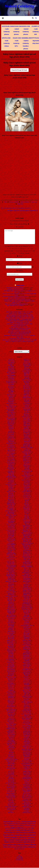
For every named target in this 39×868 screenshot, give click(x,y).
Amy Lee (11, 430)
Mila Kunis (26, 568)
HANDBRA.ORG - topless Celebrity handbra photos (27, 43)
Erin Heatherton (11, 684)
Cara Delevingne (11, 533)
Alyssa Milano (11, 410)
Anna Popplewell (11, 450)
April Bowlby (11, 465)
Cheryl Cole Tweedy (11, 566)
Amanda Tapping (11, 419)
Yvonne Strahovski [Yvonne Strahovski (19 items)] (19, 848)
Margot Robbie (26, 531)
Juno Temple (27, 391)
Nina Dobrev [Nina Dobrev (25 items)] (19, 842)
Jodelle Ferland (27, 363)
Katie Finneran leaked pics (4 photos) (15, 287)
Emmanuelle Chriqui (11, 677)
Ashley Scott (11, 474)
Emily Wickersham (11, 671)
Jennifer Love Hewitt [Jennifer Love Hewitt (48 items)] (17, 832)
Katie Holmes (27, 424)
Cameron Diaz (11, 519)
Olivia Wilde (26, 634)
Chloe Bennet (11, 568)
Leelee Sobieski (27, 490)
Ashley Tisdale (11, 475)
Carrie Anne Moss (11, 540)
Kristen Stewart (26, 457)
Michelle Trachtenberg (26, 566)
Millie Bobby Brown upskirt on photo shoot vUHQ (19, 332)
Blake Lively (11, 497)
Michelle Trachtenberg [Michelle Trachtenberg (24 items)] (16, 840)
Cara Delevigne (11, 531)
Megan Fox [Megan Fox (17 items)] (6, 840)
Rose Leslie (27, 686)
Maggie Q (27, 524)
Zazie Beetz (27, 805)
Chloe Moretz (11, 571)
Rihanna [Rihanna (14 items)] (33, 842)
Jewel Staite (27, 360)
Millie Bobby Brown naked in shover (19, 326)
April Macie (11, 466)
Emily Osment (11, 665)
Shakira (27, 724)
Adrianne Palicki (11, 371)
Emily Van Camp (11, 668)
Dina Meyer (11, 630)
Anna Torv (11, 455)
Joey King (27, 368)
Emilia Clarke (11, 658)
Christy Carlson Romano (11, 581)
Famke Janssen (11, 696)
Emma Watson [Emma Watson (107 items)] (18, 827)
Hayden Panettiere (11, 728)
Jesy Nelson (11, 812)
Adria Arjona (11, 368)
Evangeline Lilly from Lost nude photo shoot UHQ (23, 210)
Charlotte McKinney (11, 565)
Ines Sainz (11, 749)
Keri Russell (27, 441)
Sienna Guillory (27, 734)
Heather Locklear (11, 734)
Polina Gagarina (27, 653)
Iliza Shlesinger (11, 747)
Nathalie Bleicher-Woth (27, 608)
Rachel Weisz (27, 664)
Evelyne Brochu (11, 694)
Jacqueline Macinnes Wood (11, 759)
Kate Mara (27, 412)
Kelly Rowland (27, 438)
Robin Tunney (27, 680)
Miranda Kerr (27, 577)
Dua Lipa (11, 634)
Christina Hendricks (11, 575)
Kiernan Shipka (27, 444)
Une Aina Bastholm (27, 789)
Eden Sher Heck (11, 636)
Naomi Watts (27, 597)
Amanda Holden (11, 415)
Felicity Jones (11, 697)
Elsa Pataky (11, 656)
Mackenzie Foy (27, 521)
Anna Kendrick (11, 446)
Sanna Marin (27, 699)
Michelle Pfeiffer (27, 563)
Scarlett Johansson (26, 718)
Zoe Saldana (27, 809)
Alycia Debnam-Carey (11, 406)
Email (20, 263)
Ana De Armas (11, 432)
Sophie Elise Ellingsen (27, 749)
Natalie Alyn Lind (27, 600)
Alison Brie (11, 399)
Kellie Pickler (27, 435)
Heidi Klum (11, 737)
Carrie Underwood (11, 544)
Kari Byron (27, 402)
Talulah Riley (27, 767)
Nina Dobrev (26, 624)
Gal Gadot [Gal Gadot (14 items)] (13, 830)
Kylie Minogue (27, 465)
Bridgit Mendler (11, 505)
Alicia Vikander (11, 396)
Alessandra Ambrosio (11, 381)
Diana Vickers (11, 624)
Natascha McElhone (27, 605)
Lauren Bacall (27, 483)
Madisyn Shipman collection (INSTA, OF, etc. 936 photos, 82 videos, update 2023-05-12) (19, 301)
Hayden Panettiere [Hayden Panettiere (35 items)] (22, 830)
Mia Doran (27, 561)
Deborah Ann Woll (11, 615)
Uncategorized (26, 787)
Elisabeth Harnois (11, 641)
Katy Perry (26, 428)
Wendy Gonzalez (27, 795)
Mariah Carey (27, 537)
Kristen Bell (27, 455)
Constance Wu (11, 590)
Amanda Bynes (11, 413)
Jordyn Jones (27, 372)
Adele (11, 365)
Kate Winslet (27, 415)
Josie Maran (27, 375)
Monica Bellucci (27, 587)
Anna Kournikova (11, 447)
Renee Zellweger (27, 672)
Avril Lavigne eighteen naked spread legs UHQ (19, 328)
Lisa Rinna (27, 512)
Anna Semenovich (11, 453)
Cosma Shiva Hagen (11, 591)
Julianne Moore (27, 388)
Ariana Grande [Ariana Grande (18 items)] (20, 823)
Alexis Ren (11, 385)
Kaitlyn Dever (27, 394)
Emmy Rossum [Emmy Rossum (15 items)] (27, 828)
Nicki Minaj (27, 614)
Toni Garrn (27, 783)
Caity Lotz (11, 518)
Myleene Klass (27, 594)
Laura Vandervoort (26, 480)
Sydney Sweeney (27, 765)
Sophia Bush (27, 744)
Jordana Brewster (27, 371)
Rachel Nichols (27, 659)
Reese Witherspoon (27, 669)
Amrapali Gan (11, 425)
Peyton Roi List (27, 647)
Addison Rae (11, 363)
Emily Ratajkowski (11, 666)
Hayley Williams (11, 731)
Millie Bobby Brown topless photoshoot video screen (19, 320)
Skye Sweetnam (27, 739)
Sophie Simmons (27, 753)
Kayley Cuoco (27, 431)
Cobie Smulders (11, 589)
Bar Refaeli (11, 481)
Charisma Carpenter (11, 558)
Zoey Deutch (27, 811)
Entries (19, 856)
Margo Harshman (27, 530)
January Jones (11, 772)
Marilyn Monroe (27, 540)
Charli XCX (11, 559)
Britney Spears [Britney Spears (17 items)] (27, 823)
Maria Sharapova (27, 535)
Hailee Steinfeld (11, 721)
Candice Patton (11, 528)
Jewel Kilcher (27, 359)
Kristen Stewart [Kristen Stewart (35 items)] (22, 837)
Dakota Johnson (11, 600)
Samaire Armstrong (27, 696)
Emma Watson (10, 675)
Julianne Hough (27, 387)
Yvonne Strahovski (26, 803)
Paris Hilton (27, 638)
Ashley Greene (11, 472)
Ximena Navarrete (27, 800)
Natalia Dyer (27, 599)
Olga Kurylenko (27, 627)
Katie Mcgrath (27, 425)
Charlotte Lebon (11, 563)
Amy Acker (11, 427)
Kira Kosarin (27, 449)
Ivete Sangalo (11, 756)
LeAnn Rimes (27, 488)
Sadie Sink (27, 693)
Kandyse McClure (27, 397)
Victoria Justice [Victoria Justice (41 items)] (31, 847)
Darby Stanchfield (11, 611)
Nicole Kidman (27, 616)
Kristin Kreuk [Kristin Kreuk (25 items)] (31, 837)
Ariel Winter (11, 469)
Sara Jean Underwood (27, 702)
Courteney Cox (11, 594)
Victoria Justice (26, 793)
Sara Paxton (27, 703)
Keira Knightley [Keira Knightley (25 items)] (13, 837)
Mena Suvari (27, 559)
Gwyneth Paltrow (11, 719)
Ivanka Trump (11, 755)
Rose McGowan (27, 687)
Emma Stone (11, 674)
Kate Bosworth (27, 409)
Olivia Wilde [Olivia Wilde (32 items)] (27, 842)
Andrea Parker (11, 434)
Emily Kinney (11, 664)
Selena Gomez (26, 719)
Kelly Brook (27, 437)
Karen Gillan (27, 400)
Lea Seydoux (27, 486)
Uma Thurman (27, 786)
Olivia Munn (27, 631)
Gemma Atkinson (11, 706)
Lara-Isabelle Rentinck (27, 471)
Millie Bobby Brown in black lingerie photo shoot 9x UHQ (20, 315)
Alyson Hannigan (11, 408)
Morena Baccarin (27, 590)
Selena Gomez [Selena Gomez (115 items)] (30, 844)
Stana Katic (26, 759)
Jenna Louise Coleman (11, 783)
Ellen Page (11, 653)
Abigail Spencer (11, 362)
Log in (19, 855)
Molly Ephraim (27, 584)
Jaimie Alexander (11, 764)
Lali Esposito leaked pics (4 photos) (15, 289)
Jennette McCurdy (11, 786)
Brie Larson (11, 506)
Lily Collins (27, 503)
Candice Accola (11, 527)
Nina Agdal (27, 622)
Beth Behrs (11, 488)
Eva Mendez (11, 690)
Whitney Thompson (27, 798)
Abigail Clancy (11, 360)
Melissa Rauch (26, 558)
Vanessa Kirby (27, 792)
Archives (11, 351)
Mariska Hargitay (27, 541)
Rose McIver (27, 689)
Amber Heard (11, 424)
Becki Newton (11, 486)
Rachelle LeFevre (27, 665)
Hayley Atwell (11, 730)
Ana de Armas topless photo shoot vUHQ (19, 334)
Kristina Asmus (27, 460)
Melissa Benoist (27, 553)
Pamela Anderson (27, 637)
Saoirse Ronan (27, 700)
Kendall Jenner (27, 440)
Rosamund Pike (27, 681)
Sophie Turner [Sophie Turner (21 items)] (7, 847)
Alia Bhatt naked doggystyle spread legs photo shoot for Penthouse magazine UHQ (19, 336)
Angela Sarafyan (11, 435)
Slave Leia (27, 740)
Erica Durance (11, 683)
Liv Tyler (27, 513)
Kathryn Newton (27, 421)
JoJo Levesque (27, 369)
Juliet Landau (27, 390)
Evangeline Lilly (11, 693)
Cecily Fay (11, 556)
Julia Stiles (27, 382)
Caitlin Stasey (11, 516)
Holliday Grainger (11, 742)
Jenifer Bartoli (11, 778)
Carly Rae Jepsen (11, 538)
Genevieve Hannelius (11, 709)
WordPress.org (19, 859)
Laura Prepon (27, 478)
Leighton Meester (27, 491)
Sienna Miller (27, 736)
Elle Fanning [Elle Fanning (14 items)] (32, 825)
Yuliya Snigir (27, 802)
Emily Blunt (11, 661)
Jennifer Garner (11, 792)
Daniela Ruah (11, 605)
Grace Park (11, 717)
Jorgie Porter (27, 374)
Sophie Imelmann (27, 750)
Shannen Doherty (27, 725)
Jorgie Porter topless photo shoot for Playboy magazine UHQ (20, 341)
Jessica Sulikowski (11, 809)
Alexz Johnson (11, 387)
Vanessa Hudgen (26, 790)
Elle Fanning (11, 652)
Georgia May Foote (11, 711)
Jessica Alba (11, 800)
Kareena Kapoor (27, 399)
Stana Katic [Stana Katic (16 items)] (14, 847)
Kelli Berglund (27, 434)
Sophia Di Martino (27, 746)
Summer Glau (26, 762)
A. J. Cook (11, 359)
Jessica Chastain (11, 803)
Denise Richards (11, 622)
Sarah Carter (27, 705)
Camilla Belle (11, 522)
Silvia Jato (27, 737)
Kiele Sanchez (27, 443)
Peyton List (27, 646)
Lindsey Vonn (27, 509)
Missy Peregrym (27, 581)
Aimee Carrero (11, 374)
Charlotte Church (11, 562)
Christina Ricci (11, 578)
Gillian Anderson (11, 714)
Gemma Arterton (11, 705)
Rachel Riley (27, 661)
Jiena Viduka (27, 362)
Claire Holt (11, 587)
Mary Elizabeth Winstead (27, 543)
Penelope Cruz (27, 643)
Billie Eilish (11, 493)
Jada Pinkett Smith (11, 761)
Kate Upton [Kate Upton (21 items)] (29, 835)
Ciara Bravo (11, 583)
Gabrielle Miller (11, 702)
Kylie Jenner (27, 463)
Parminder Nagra (27, 640)
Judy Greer (27, 377)
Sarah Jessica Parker (27, 711)
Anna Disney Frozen (11, 443)
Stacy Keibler (27, 758)
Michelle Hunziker (27, 562)
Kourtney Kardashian (27, 452)
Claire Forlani (11, 586)
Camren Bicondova (11, 524)
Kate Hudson (27, 410)
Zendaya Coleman (27, 806)
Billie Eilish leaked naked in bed (19, 325)
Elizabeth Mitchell (11, 650)
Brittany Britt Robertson (11, 511)
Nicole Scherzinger (27, 618)
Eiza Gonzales (11, 637)
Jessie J (11, 811)
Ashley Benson (11, 471)
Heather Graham (11, 733)
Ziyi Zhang (27, 808)
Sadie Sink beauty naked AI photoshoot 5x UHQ (20, 313)
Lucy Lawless (27, 518)
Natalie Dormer (27, 602)
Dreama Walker (11, 633)
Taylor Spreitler (27, 774)
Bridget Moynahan (11, 503)
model (27, 583)
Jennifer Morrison (11, 798)
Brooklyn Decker (11, 513)
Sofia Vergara (27, 743)
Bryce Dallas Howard (11, 515)
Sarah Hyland (26, 709)
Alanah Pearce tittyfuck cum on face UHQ (20, 322)
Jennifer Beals (11, 789)
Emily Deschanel (11, 662)
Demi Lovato (11, 619)
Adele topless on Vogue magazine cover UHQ (19, 338)
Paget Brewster (27, 636)
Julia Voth (27, 384)
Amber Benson (11, 422)
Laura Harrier (27, 474)
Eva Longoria (11, 689)
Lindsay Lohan (26, 508)
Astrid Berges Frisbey (11, 477)
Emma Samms (11, 672)
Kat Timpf (27, 406)
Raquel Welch (27, 666)
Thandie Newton (27, 777)
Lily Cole (27, 502)
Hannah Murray (11, 725)
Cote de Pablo (11, 593)
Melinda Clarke (27, 552)
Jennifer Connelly (11, 790)
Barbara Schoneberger (11, 484)
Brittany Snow (11, 512)
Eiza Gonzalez (11, 638)
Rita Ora (27, 678)
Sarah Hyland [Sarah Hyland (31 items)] (7, 844)
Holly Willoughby (11, 744)
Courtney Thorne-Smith (11, 596)
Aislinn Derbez (11, 378)
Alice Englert (11, 391)
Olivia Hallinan (27, 628)
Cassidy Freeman (11, 546)
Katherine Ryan (27, 419)
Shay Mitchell (27, 730)
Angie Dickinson (11, 438)
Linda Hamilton (27, 506)
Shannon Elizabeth (27, 727)
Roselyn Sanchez (27, 690)
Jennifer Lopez (11, 795)
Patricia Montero (27, 641)
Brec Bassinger (11, 502)
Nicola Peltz (27, 615)
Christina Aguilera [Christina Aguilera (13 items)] (12, 825)
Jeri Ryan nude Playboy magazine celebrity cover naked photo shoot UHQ (20, 340)
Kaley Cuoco (34, 202)
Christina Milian (11, 577)
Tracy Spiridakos (27, 784)
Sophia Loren (27, 747)
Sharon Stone (27, 728)
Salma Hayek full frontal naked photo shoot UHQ (20, 331)
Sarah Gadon (27, 708)
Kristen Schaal (27, 456)
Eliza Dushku (11, 646)
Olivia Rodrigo (27, 633)
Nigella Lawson (27, 619)
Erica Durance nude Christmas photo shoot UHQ (16, 208)
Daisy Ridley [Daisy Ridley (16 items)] (19, 825)
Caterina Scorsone (11, 549)
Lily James (27, 505)
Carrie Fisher (11, 541)
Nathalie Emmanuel (27, 609)
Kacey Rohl (27, 393)
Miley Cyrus (26, 569)
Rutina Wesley (27, 692)
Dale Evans (11, 602)
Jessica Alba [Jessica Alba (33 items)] (28, 832)
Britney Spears (11, 508)
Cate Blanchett (11, 547)
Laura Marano (27, 477)
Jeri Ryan (11, 799)
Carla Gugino (11, 537)
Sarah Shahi (27, 715)
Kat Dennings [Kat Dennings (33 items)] (13, 835)
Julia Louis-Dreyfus (27, 380)
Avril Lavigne (11, 480)
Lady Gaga (27, 468)
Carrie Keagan (11, 543)
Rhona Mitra (27, 674)
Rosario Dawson (27, 683)
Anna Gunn (11, 444)
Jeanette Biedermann (11, 775)
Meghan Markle (27, 550)
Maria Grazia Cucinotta (27, 533)
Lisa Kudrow (27, 511)
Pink (27, 650)
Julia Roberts (27, 381)
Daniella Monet (11, 606)
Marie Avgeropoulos (27, 538)
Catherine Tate (11, 552)
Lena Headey (27, 493)
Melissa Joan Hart (27, 556)
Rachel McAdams (27, 658)
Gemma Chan (11, 708)
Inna (11, 750)
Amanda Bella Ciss (11, 412)
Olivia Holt (27, 630)
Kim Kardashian (27, 446)
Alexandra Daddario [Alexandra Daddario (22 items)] (9, 821)
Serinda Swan (27, 721)
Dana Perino (11, 603)
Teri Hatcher (27, 775)
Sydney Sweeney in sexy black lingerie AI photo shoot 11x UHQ (20, 318)
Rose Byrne (27, 684)
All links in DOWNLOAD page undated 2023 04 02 (17, 304)
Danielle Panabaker (11, 609)
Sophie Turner (26, 755)
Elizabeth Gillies (11, 649)
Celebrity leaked (20, 285)
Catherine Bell (11, 550)
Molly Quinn (26, 586)
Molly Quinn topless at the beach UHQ (20, 329)
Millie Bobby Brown (27, 572)
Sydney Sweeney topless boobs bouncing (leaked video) (20, 323)
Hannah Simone (11, 727)
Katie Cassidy (27, 422)
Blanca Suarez (11, 499)
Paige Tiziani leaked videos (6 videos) (15, 305)
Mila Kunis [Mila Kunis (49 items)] (26, 839)
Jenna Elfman (11, 780)
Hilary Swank (11, 740)
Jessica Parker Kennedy (11, 806)
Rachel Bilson (26, 656)
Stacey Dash (27, 756)
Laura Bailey (27, 472)
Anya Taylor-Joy (11, 463)
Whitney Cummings (27, 796)
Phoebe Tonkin (27, 649)
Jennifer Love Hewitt (11, 796)
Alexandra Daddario (11, 382)
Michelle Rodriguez (27, 565)
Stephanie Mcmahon (27, 761)
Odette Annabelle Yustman (27, 625)
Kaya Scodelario (27, 430)
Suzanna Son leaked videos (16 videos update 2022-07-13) (17, 299)
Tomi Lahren (27, 781)
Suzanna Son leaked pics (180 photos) (17, 298)
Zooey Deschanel (26, 812)
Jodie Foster (27, 366)
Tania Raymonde (27, 768)
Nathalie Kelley (27, 611)
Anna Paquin (11, 449)
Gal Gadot (11, 703)
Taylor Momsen (27, 772)
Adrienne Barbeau (11, 372)
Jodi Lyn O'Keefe (27, 365)
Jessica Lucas (11, 805)
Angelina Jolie (11, 437)
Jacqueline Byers (11, 758)
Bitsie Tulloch (11, 496)
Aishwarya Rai (11, 377)
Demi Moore (11, 621)
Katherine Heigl (27, 418)
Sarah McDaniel (27, 712)
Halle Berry (11, 722)
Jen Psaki (11, 777)
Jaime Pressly (11, 762)
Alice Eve (11, 393)
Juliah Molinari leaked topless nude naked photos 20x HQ (19, 319)
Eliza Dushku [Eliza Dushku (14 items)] (26, 825)
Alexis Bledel (11, 384)
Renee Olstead (27, 671)
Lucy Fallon (27, 515)
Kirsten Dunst (27, 450)
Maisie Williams (26, 525)
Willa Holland (26, 799)
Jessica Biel (11, 802)
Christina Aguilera (11, 574)
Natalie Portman (26, 603)
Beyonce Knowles (11, 491)
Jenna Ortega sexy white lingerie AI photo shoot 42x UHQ (19, 312)
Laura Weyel (27, 481)
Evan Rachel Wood (11, 692)
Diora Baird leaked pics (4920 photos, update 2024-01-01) (16, 296)
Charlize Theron (11, 561)
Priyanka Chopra (27, 655)
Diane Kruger (11, 625)
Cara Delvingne (11, 534)
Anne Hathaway (11, 459)
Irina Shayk (11, 752)
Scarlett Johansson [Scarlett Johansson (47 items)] (18, 844)
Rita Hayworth (27, 677)
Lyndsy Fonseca (27, 519)
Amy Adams (11, 428)
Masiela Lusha (27, 547)
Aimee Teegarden (11, 375)
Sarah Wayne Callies (27, 717)
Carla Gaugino (11, 535)
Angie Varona (11, 441)
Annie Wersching (11, 460)
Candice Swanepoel (11, 530)
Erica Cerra (11, 681)
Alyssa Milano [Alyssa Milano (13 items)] (18, 821)
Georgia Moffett (11, 712)
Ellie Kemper (11, 655)
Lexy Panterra (27, 497)
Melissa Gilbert (27, 555)
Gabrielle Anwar (11, 700)
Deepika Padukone (11, 616)
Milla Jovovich (27, 571)
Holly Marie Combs (11, 743)
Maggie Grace (27, 522)
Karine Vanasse (27, 403)
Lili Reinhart (27, 499)
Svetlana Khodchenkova (27, 764)
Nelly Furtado (27, 612)
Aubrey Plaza (11, 478)
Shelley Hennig (27, 731)
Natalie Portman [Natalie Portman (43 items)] (10, 842)
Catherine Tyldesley (11, 553)
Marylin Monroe (27, 546)
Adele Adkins (11, 366)
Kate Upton (26, 413)
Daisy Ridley (11, 597)
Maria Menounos (27, 534)
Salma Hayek (27, 694)
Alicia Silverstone (11, 394)
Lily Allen (27, 500)
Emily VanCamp (11, 669)
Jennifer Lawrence (11, 793)
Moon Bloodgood (27, 589)
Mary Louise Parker (27, 544)
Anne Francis (11, 457)
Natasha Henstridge (27, 606)
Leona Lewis (27, 494)
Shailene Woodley (27, 722)
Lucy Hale (27, 516)
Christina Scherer (11, 580)
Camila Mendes (11, 521)
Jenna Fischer (11, 781)
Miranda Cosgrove (27, 575)
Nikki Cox (27, 621)
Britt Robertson (11, 509)
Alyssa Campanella (11, 409)
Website (19, 270)
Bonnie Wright (11, 500)
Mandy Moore (27, 528)
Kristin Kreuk (26, 459)
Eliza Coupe (11, 644)
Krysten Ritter (27, 462)
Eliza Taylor (11, 647)
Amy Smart (11, 431)
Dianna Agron (11, 628)
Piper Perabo (27, 652)
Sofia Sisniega (27, 742)
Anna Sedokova (11, 452)
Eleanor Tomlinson (11, 640)
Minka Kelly (27, 574)
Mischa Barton (27, 580)
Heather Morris (11, 736)
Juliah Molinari (27, 385)
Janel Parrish (11, 771)
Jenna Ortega (11, 784)
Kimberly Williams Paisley (27, 447)
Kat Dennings (26, 405)
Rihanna (26, 675)
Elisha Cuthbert (11, 643)
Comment (19, 227)
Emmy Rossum (11, 678)
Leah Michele (27, 487)
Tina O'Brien (27, 780)
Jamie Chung (11, 767)
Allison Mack (11, 402)
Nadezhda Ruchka (27, 596)
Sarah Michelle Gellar (26, 714)
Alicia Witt (11, 397)
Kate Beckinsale (26, 408)
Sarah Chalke (27, 706)
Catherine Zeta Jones (11, 555)
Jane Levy (11, 769)
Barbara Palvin (11, 483)
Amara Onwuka (11, 421)
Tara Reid (27, 769)
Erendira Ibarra (11, 680)
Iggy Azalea (11, 746)
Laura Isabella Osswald (27, 475)
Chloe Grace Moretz (11, 569)
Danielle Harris (11, 608)
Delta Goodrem (11, 618)
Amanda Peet (11, 416)
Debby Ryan (11, 614)
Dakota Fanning (11, 599)
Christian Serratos (11, 572)
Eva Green (11, 687)
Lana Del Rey (27, 469)
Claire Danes (11, 584)
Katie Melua (27, 427)
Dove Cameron (11, 631)
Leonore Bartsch (27, 496)
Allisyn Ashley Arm (11, 403)
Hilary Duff (11, 739)
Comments (19, 858)
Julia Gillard (27, 378)
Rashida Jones (27, 668)
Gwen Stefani (11, 718)
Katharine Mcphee (27, 416)
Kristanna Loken (27, 453)
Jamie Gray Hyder (11, 768)
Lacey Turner (27, 466)
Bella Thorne (11, 487)
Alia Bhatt (11, 390)
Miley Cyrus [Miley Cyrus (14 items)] (33, 840)
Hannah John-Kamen (11, 724)
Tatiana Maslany (27, 771)
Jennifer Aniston (11, 787)
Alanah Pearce (11, 380)
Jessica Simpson (11, 808)
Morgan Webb (27, 593)
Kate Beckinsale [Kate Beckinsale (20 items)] (21, 835)
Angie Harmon (11, 440)
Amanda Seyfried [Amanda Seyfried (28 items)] (26, 821)
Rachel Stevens (27, 662)
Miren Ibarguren (27, 578)
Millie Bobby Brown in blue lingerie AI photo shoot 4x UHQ (20, 316)
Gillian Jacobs (11, 715)
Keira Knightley (26, 432)
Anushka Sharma (11, 462)
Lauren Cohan (27, 484)
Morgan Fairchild (27, 591)
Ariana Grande (11, 468)
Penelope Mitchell (27, 644)
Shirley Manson (27, 733)
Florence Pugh (11, 699)
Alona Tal (11, 405)
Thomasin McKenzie (27, 778)
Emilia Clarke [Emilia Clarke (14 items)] (8, 828)
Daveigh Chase (11, 612)
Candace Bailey (11, 525)
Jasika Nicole (11, 774)
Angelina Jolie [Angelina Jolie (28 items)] (12, 823)
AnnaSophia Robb (11, 456)
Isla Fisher (11, 753)
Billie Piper (11, 494)
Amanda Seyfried (11, 418)
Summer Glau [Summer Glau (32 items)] (22, 847)
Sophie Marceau (27, 752)
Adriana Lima (11, 369)
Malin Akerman (27, 527)
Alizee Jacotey (11, 400)
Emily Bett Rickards (11, 659)
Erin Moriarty (11, 686)
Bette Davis (11, 490)
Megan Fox (26, 549)
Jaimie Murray (11, 765)
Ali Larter (11, 388)
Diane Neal (11, 627)
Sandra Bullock (27, 697)
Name (19, 256)
